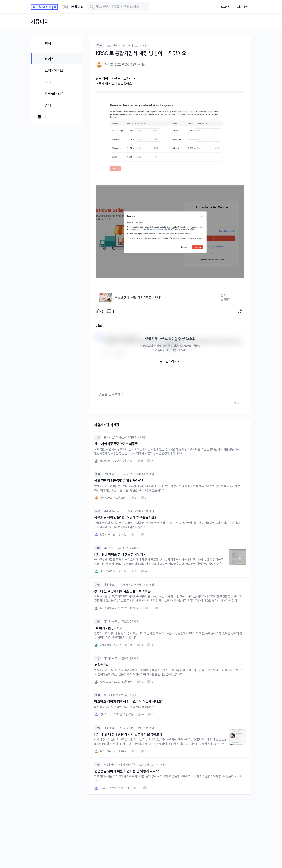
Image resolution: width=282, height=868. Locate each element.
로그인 (225, 7)
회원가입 (242, 7)
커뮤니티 (77, 7)
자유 (99, 45)
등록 (237, 403)
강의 (65, 7)
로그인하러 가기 (170, 361)
